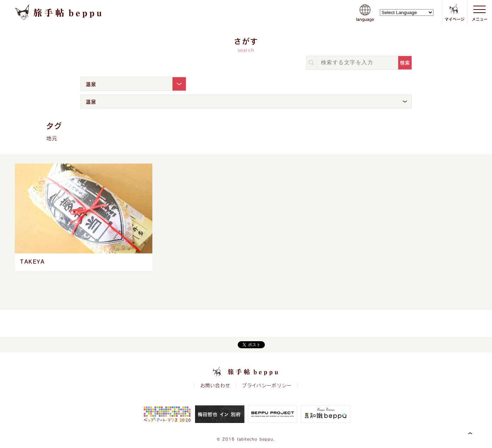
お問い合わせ (215, 385)
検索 (405, 63)
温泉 (91, 84)
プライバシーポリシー (267, 385)
